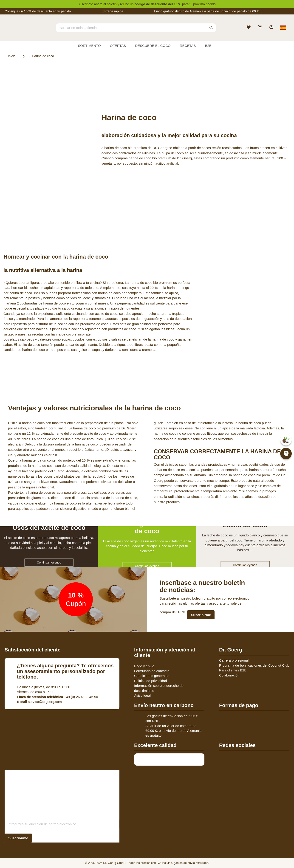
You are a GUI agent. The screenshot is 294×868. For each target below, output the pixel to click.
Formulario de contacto (152, 671)
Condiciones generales (152, 676)
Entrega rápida (112, 11)
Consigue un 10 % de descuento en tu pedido (38, 11)
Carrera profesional (234, 660)
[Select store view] (283, 28)
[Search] (211, 28)
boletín (112, 4)
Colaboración (229, 675)
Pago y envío (144, 666)
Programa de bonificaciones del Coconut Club (254, 665)
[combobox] (136, 28)
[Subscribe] (18, 838)
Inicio (12, 56)
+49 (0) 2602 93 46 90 (58, 697)
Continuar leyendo (49, 562)
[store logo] (22, 32)
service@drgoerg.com (39, 702)
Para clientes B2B (233, 670)
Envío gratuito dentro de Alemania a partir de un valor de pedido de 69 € (206, 11)
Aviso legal (142, 695)
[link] (272, 28)
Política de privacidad (151, 681)
